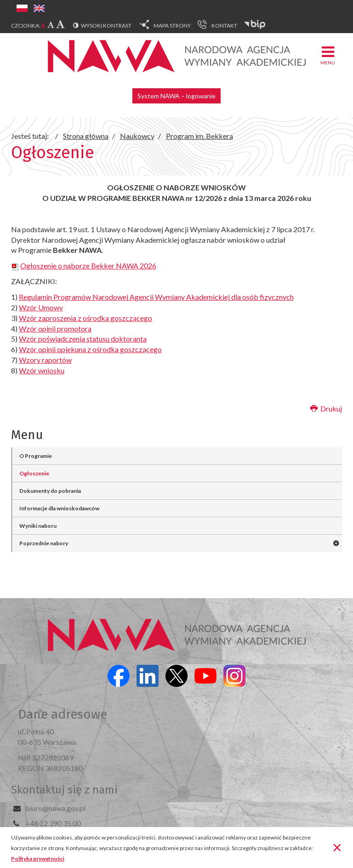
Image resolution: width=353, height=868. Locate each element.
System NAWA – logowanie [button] (176, 96)
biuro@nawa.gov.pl (55, 808)
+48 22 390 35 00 (53, 823)
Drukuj (326, 408)
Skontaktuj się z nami (64, 790)
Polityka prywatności (37, 859)
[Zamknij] (337, 847)
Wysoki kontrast (106, 26)
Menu (328, 55)
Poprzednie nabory (44, 543)
